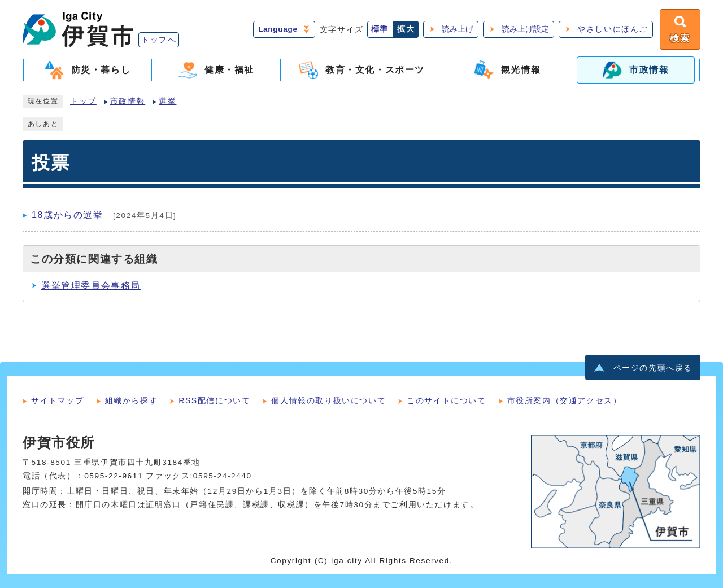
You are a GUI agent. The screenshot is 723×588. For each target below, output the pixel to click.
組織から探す (132, 400)
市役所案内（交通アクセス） (565, 400)
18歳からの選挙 (67, 215)
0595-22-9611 (114, 476)
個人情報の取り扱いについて (328, 400)
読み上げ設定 (525, 29)
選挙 (167, 101)
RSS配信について (214, 400)
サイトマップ (58, 400)
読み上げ (458, 29)
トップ (83, 101)
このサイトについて (446, 400)
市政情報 (128, 101)
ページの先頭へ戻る (653, 368)
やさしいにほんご (613, 29)
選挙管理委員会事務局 (91, 286)
